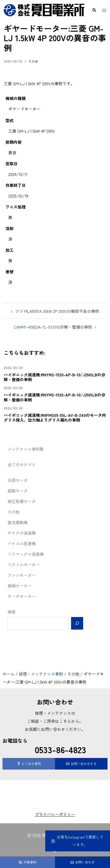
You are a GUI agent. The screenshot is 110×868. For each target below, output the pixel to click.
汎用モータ (18, 480)
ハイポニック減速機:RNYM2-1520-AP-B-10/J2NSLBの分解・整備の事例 (54, 377)
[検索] (77, 623)
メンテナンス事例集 (26, 449)
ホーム (9, 674)
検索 (12, 612)
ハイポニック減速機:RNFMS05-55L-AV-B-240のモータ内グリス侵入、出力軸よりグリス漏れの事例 (55, 417)
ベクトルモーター (24, 565)
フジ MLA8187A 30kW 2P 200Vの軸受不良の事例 (57, 311)
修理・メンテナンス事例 (41, 674)
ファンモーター (22, 575)
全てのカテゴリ (22, 465)
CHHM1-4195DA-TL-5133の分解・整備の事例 (53, 327)
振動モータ (18, 491)
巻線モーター (20, 586)
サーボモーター (22, 596)
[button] (94, 10)
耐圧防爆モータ (22, 501)
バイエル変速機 (22, 543)
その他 (33, 61)
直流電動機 (18, 522)
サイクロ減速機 (22, 533)
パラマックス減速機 (26, 554)
